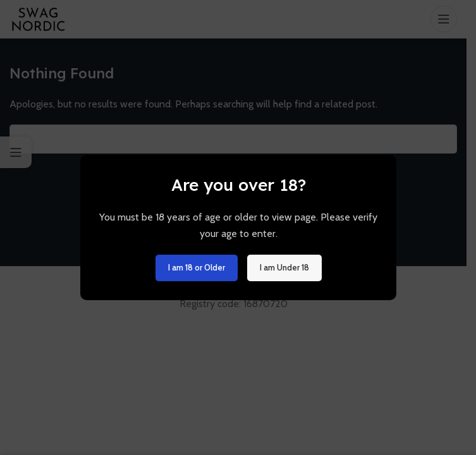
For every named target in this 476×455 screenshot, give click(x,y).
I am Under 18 (284, 267)
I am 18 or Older (196, 267)
